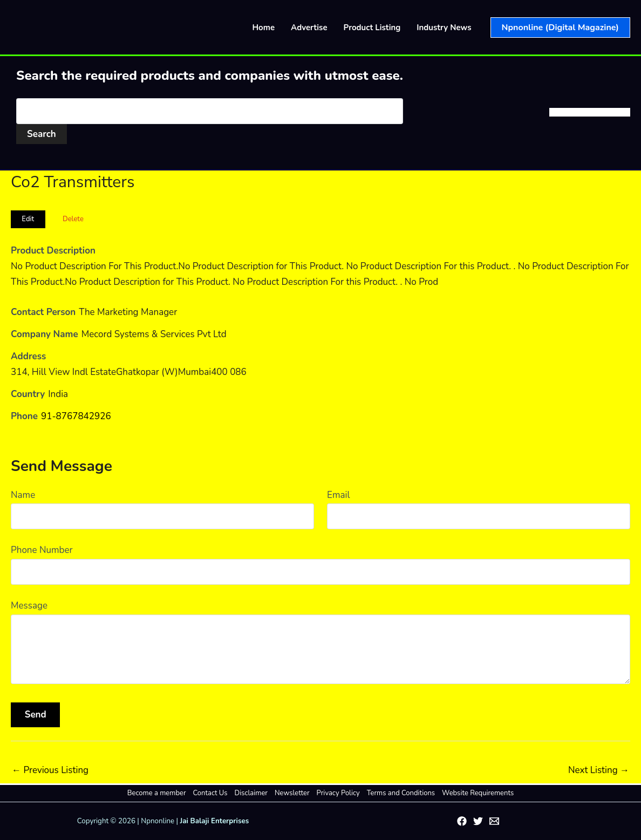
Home (264, 28)
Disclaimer (251, 793)
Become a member (157, 793)
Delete (73, 219)
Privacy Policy (338, 793)
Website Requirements (478, 793)
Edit (28, 219)
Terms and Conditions (401, 793)
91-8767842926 (76, 416)
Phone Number (42, 550)
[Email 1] (494, 821)
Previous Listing (50, 770)
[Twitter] (478, 821)
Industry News (444, 28)
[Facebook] (462, 821)
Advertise (309, 28)
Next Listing (599, 770)
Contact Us (210, 793)
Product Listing (372, 28)
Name (23, 495)
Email (338, 495)
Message (29, 606)
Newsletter (292, 793)
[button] (560, 28)
